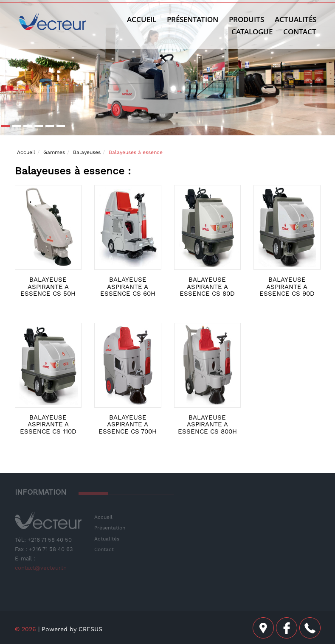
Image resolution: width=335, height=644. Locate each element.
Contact (300, 32)
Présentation (193, 19)
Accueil (142, 19)
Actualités (107, 539)
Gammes (54, 152)
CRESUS (90, 629)
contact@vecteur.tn (41, 568)
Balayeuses (87, 152)
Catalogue (252, 32)
